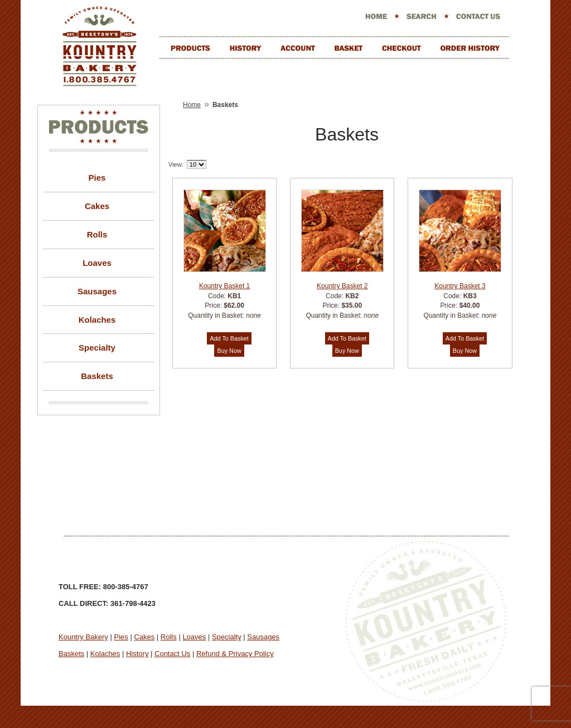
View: (176, 164)
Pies (97, 178)
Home (192, 105)
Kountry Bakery (83, 637)
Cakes (97, 206)
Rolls (97, 234)
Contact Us (172, 654)
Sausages (97, 291)
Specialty (97, 348)
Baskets (97, 376)
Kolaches (97, 320)
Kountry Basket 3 (460, 286)
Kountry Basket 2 (342, 286)
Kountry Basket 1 (224, 286)
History (137, 654)
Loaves (97, 263)
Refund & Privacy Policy (235, 654)
